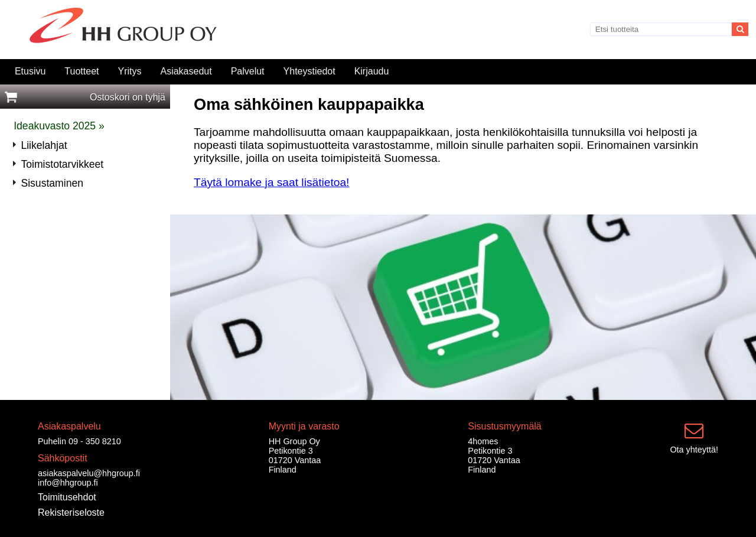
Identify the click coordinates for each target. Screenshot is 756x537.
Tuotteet (82, 71)
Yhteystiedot (309, 71)
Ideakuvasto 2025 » (59, 126)
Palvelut (248, 71)
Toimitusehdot (67, 497)
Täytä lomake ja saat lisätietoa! (271, 182)
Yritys (129, 71)
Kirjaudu (372, 71)
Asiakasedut (186, 71)
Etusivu (30, 71)
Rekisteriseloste (71, 512)
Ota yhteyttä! (694, 450)
